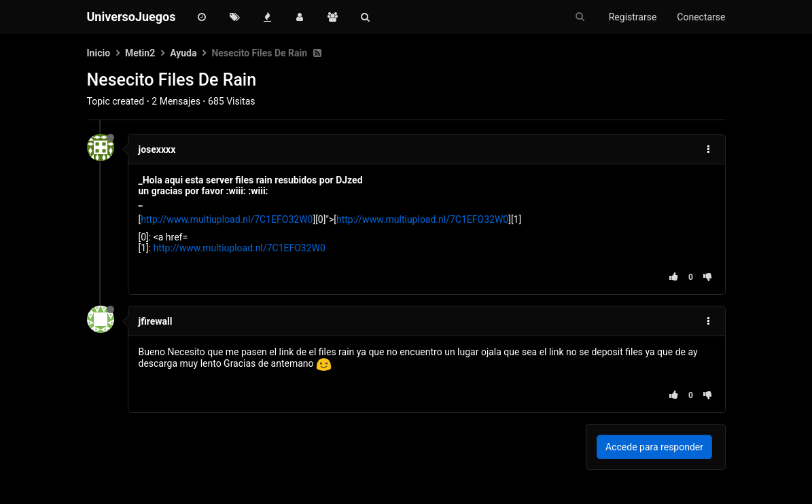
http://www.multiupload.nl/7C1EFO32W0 (227, 219)
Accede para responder (654, 447)
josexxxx (157, 149)
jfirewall (156, 321)
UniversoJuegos (131, 17)
